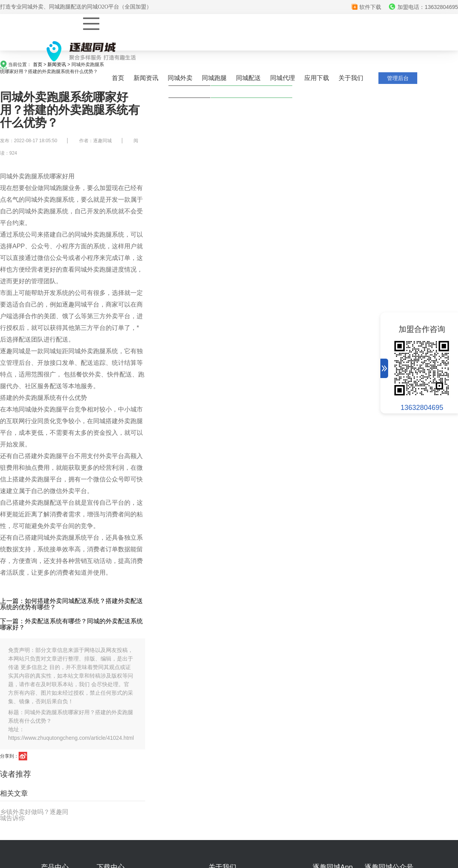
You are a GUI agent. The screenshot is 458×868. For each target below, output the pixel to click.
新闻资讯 (146, 78)
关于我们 (351, 78)
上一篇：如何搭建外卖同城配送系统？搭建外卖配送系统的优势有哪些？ (71, 604)
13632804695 (422, 408)
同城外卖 (180, 78)
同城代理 (283, 78)
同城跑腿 (214, 78)
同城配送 (248, 78)
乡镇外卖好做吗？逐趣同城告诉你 (34, 815)
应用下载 (317, 78)
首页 (118, 78)
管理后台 (398, 78)
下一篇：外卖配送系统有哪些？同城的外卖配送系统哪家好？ (71, 624)
